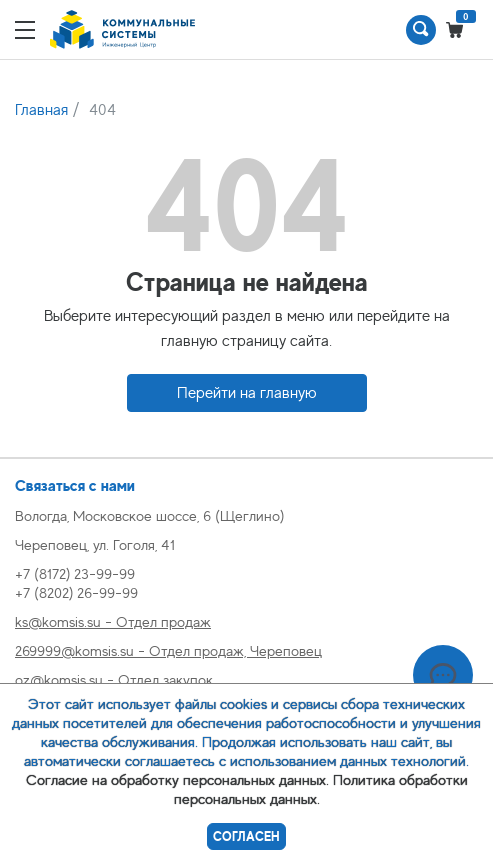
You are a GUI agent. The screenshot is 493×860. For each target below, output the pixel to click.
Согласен (246, 836)
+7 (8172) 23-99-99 (75, 573)
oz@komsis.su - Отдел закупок (114, 679)
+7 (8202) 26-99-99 (76, 592)
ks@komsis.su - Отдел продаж (113, 621)
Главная (41, 110)
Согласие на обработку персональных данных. (177, 779)
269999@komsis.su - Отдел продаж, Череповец (168, 650)
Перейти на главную (247, 393)
